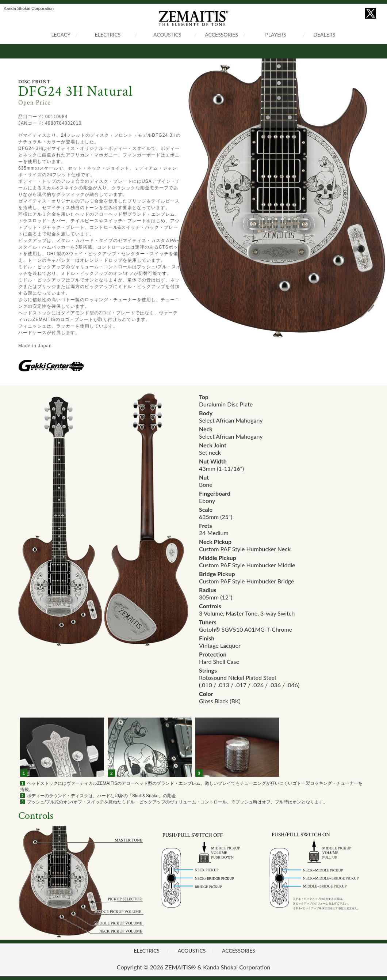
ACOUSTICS (167, 35)
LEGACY (61, 35)
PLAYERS (275, 35)
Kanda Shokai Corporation (237, 967)
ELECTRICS (108, 35)
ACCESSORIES (221, 35)
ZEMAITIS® (181, 967)
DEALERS (324, 35)
